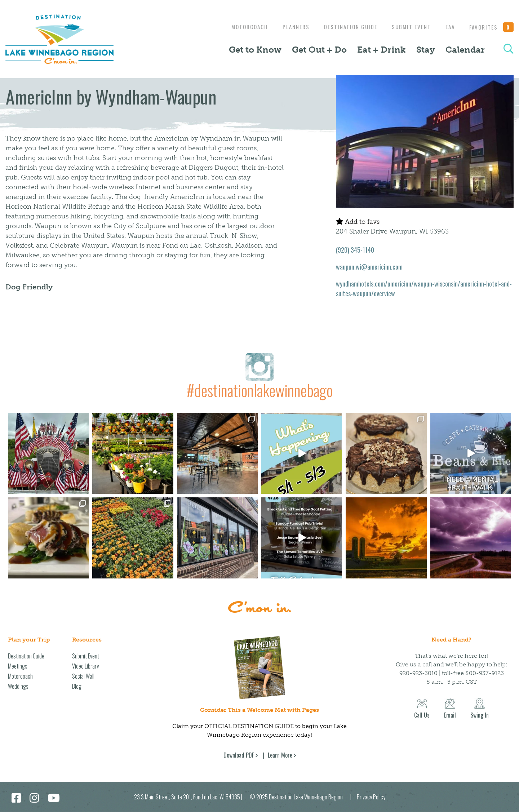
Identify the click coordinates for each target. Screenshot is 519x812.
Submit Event (408, 27)
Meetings (18, 666)
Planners (289, 27)
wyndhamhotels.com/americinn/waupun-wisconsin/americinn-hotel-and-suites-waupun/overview (424, 289)
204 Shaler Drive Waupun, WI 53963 (392, 231)
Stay (426, 50)
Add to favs (358, 222)
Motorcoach (241, 27)
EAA (448, 27)
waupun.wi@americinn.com (369, 267)
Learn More (280, 755)
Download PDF (239, 755)
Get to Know (255, 50)
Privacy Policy (371, 797)
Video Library (85, 666)
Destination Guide (345, 27)
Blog (77, 686)
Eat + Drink (382, 50)
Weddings (18, 686)
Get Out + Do (319, 50)
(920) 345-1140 (355, 250)
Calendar (465, 50)
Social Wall (83, 676)
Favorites (492, 27)
